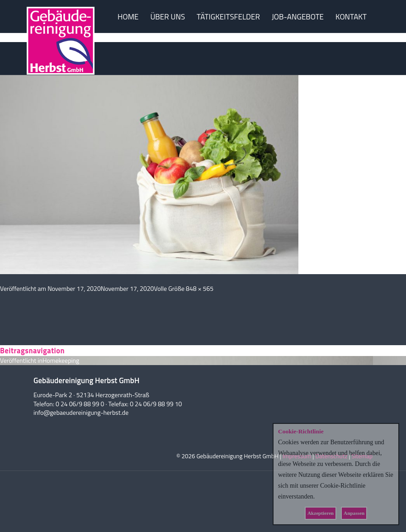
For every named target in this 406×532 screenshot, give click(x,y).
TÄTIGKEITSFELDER (228, 17)
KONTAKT (351, 17)
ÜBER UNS (168, 17)
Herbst (61, 51)
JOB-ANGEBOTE (298, 17)
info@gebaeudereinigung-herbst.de (81, 412)
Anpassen (354, 513)
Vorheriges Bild (20, 37)
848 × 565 (200, 288)
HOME (128, 17)
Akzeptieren (321, 513)
